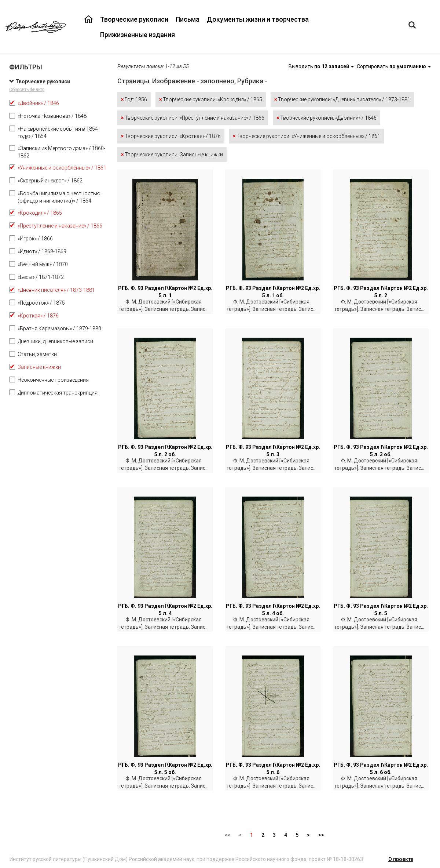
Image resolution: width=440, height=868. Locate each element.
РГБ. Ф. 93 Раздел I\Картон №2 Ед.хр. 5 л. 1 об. (273, 292)
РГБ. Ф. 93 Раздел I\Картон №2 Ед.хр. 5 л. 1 (165, 292)
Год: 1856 (134, 99)
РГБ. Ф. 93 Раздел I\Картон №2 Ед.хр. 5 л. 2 (381, 292)
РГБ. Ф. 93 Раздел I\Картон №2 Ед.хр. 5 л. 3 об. (381, 451)
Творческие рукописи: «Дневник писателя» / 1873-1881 (342, 99)
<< (227, 835)
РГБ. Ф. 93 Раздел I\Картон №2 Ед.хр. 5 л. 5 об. (165, 769)
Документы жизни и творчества (258, 19)
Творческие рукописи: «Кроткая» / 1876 (171, 136)
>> (321, 835)
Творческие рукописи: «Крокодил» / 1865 (211, 99)
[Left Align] (412, 26)
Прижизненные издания (137, 35)
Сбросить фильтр (27, 90)
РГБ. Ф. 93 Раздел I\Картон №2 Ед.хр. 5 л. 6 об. (381, 769)
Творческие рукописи (134, 19)
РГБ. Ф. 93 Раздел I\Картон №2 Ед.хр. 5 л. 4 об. (273, 610)
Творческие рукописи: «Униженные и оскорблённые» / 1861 (307, 136)
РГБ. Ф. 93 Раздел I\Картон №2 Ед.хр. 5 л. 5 (381, 610)
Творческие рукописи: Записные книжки (172, 155)
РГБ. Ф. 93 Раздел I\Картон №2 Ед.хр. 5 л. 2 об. (165, 451)
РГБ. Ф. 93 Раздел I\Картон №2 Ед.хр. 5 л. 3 (273, 451)
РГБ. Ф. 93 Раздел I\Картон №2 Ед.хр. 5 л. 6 (273, 769)
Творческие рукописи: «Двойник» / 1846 (327, 118)
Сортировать (394, 66)
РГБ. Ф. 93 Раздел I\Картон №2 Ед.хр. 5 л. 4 (165, 610)
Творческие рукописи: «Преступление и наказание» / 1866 (193, 118)
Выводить (322, 66)
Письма (188, 19)
